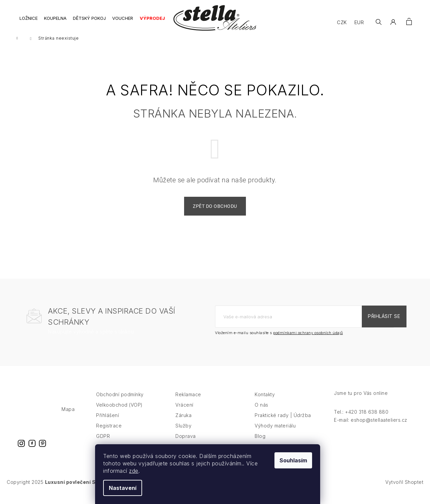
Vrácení (184, 411)
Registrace (109, 432)
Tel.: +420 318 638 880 (361, 418)
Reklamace (188, 400)
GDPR (103, 442)
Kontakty (265, 400)
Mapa (68, 415)
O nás (262, 411)
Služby (183, 432)
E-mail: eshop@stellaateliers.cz (371, 426)
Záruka (183, 421)
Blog (260, 442)
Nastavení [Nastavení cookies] (130, 488)
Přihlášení (107, 421)
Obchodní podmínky (120, 400)
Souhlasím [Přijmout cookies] (301, 460)
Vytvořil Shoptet (404, 488)
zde (141, 471)
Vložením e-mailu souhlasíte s (279, 339)
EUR (359, 22)
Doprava (186, 442)
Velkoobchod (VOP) (119, 411)
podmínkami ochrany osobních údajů (308, 339)
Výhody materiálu (275, 432)
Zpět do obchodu (215, 212)
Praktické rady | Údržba (283, 421)
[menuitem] (29, 22)
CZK (342, 22)
